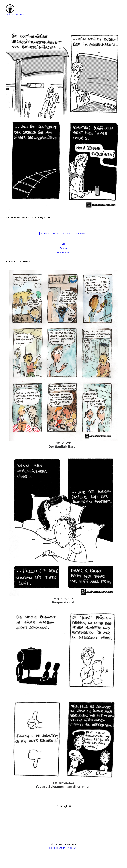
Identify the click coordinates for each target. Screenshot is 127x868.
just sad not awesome (74, 234)
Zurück (63, 248)
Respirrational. (63, 602)
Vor (63, 244)
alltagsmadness (49, 234)
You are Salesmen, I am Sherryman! (64, 787)
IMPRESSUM (55, 848)
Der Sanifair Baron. (63, 447)
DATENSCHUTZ (70, 848)
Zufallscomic (63, 253)
